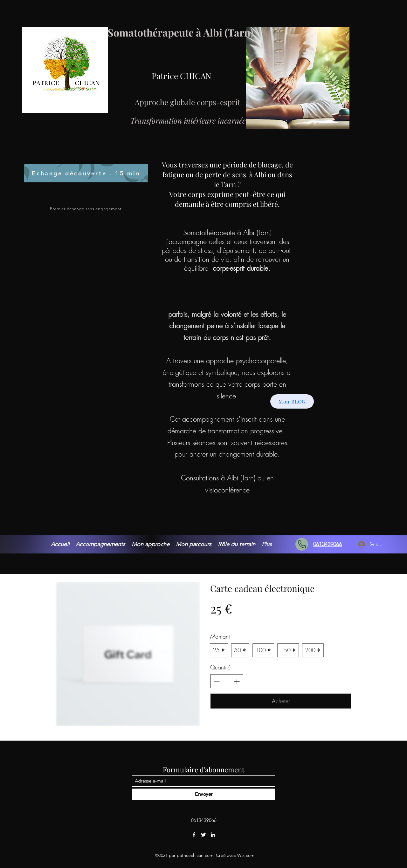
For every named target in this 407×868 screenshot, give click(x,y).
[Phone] (302, 544)
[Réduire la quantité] (217, 681)
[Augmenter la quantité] (237, 681)
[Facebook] (194, 835)
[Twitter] (203, 835)
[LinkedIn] (213, 835)
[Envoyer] (203, 794)
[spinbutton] (227, 681)
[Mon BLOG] (292, 401)
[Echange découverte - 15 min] (86, 173)
